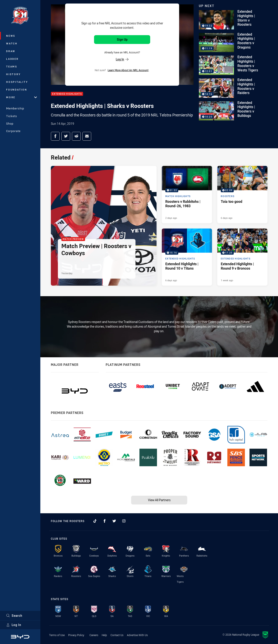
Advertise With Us (137, 635)
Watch (12, 43)
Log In (14, 625)
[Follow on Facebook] (105, 521)
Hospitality (17, 82)
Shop (10, 123)
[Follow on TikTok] (95, 521)
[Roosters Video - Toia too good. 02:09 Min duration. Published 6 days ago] (242, 194)
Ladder (12, 59)
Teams (12, 66)
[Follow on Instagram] (124, 521)
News (11, 36)
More (21, 97)
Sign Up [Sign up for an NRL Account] (122, 39)
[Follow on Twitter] (114, 521)
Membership (15, 108)
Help (104, 635)
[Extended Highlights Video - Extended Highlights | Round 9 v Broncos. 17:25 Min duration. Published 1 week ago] (242, 257)
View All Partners (159, 500)
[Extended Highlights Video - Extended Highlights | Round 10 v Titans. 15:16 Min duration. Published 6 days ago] (187, 257)
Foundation (17, 90)
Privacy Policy (76, 635)
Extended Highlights (67, 94)
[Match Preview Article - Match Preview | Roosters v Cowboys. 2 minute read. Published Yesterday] (104, 226)
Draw (11, 51)
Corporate (13, 131)
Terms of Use (57, 635)
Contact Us (117, 635)
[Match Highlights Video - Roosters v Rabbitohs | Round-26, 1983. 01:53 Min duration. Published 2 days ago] (187, 194)
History (13, 74)
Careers (94, 635)
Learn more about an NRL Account (128, 70)
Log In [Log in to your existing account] (122, 59)
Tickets (12, 116)
